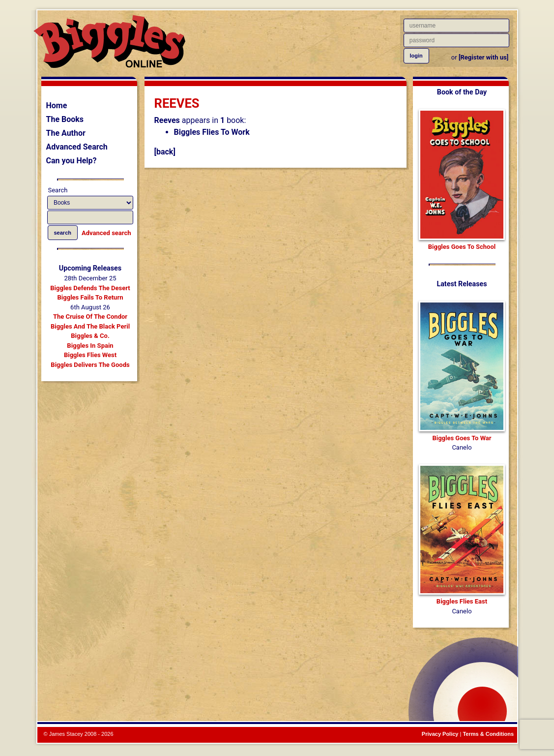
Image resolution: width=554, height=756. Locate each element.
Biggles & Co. (90, 336)
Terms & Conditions (488, 734)
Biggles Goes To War (462, 438)
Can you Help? (72, 161)
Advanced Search (77, 147)
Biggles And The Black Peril (90, 326)
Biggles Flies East (462, 601)
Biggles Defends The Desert (90, 288)
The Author (66, 133)
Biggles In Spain (90, 346)
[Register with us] (483, 57)
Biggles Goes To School (462, 247)
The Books (65, 119)
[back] (165, 152)
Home (57, 106)
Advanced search (106, 233)
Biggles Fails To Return (90, 297)
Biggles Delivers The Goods (90, 365)
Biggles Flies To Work (212, 132)
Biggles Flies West (90, 355)
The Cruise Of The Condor (90, 317)
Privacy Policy (440, 734)
